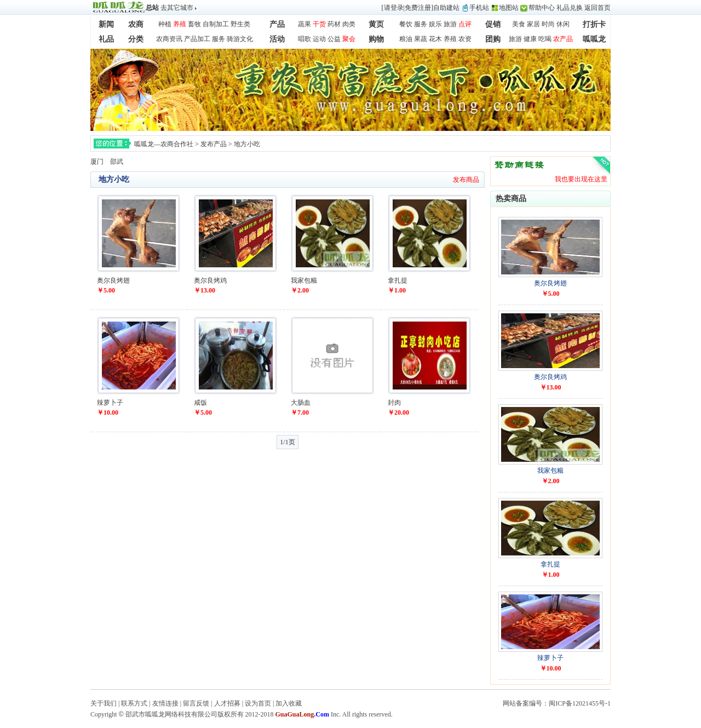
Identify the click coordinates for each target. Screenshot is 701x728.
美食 (519, 24)
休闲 (563, 24)
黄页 (376, 24)
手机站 (479, 8)
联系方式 (134, 703)
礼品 (106, 39)
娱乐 (435, 24)
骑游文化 (240, 39)
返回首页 (597, 8)
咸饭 (200, 403)
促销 (493, 24)
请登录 (394, 8)
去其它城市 (177, 8)
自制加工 (216, 24)
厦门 (97, 162)
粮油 (406, 39)
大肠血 (301, 403)
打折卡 (594, 24)
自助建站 (446, 8)
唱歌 (304, 39)
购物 (376, 39)
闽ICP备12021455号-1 (580, 703)
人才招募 (227, 703)
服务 (421, 24)
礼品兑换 (570, 8)
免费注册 (418, 8)
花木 (435, 39)
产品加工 (197, 39)
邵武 (117, 162)
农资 (465, 39)
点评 (465, 24)
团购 (493, 39)
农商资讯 (169, 39)
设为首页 (258, 703)
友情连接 (165, 703)
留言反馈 (196, 703)
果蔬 (421, 39)
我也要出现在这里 (581, 179)
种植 (165, 24)
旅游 (450, 24)
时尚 (548, 24)
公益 (334, 39)
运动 (319, 39)
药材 (334, 24)
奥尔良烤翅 (113, 280)
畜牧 (194, 24)
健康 (530, 39)
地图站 (509, 8)
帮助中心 (542, 8)
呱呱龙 (594, 39)
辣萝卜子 (110, 403)
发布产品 (214, 144)
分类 (136, 39)
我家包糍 (304, 280)
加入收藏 (289, 703)
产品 (277, 24)
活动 (277, 39)
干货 (319, 24)
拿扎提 (398, 280)
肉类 (349, 24)
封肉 (394, 403)
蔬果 (304, 24)
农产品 (563, 39)
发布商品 (466, 180)
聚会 (349, 39)
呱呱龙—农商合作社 (164, 144)
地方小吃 (247, 144)
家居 (533, 24)
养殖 (180, 24)
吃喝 (545, 39)
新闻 (106, 24)
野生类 (240, 24)
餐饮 (406, 24)
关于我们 (104, 703)
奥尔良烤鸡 (210, 280)
